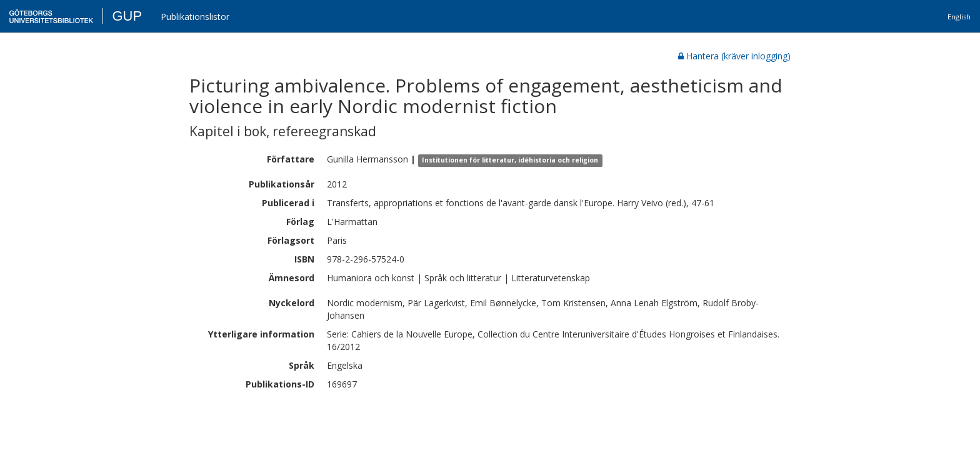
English (959, 17)
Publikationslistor (195, 17)
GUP (127, 16)
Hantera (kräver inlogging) (734, 56)
